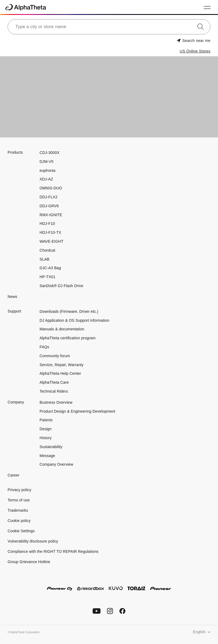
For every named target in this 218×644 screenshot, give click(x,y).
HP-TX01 (48, 277)
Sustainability (51, 447)
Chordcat (47, 250)
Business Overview (56, 402)
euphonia (48, 170)
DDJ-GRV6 (49, 206)
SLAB (44, 259)
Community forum (55, 356)
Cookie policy (19, 521)
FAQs (44, 347)
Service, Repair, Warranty (61, 365)
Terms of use (19, 500)
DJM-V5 (46, 162)
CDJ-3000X (50, 153)
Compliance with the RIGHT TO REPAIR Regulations (53, 551)
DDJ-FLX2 (48, 197)
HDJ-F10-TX (50, 232)
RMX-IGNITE (51, 215)
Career (14, 475)
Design (45, 429)
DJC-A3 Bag (50, 268)
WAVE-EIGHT (52, 241)
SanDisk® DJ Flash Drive (61, 286)
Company (16, 402)
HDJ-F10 (47, 224)
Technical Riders (54, 391)
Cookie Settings (21, 531)
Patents (46, 420)
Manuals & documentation (62, 329)
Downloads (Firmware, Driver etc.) (69, 311)
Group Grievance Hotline (29, 562)
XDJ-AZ (46, 179)
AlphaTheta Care (54, 382)
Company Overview (56, 464)
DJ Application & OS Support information (74, 320)
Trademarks (18, 510)
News (12, 297)
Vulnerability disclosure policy (33, 541)
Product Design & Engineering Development (78, 411)
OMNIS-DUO (51, 188)
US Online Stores (195, 51)
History (46, 438)
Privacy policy (19, 490)
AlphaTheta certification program (68, 338)
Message (47, 456)
